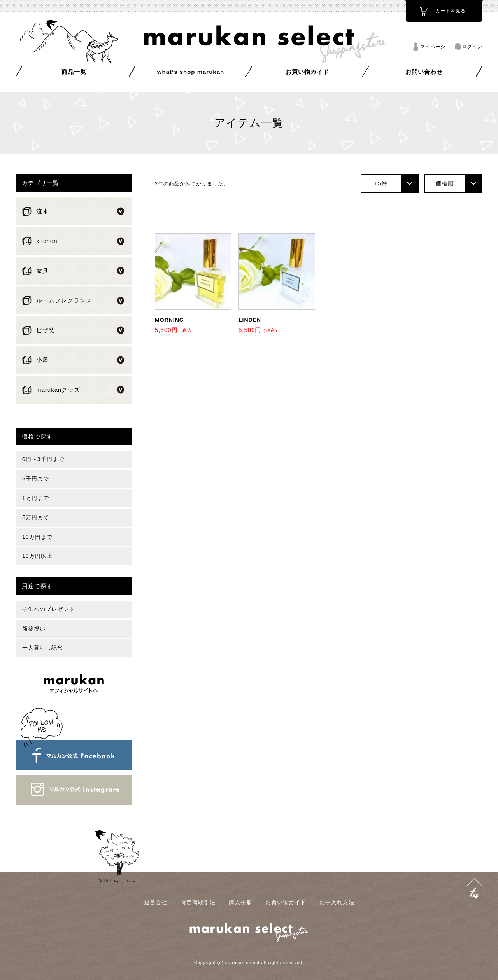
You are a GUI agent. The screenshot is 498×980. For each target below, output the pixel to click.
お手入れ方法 (337, 902)
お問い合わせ (424, 72)
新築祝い (34, 629)
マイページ (433, 47)
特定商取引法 (198, 902)
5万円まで (36, 517)
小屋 (42, 360)
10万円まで (37, 537)
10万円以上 (37, 556)
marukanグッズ (58, 390)
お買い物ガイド (307, 72)
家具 (42, 271)
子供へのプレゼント (48, 609)
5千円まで (36, 479)
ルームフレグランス (64, 300)
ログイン (472, 47)
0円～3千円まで (43, 459)
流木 (42, 211)
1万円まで (36, 498)
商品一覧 (74, 72)
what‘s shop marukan (191, 72)
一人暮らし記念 (43, 648)
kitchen (47, 241)
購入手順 (240, 902)
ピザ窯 (46, 330)
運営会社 (156, 902)
